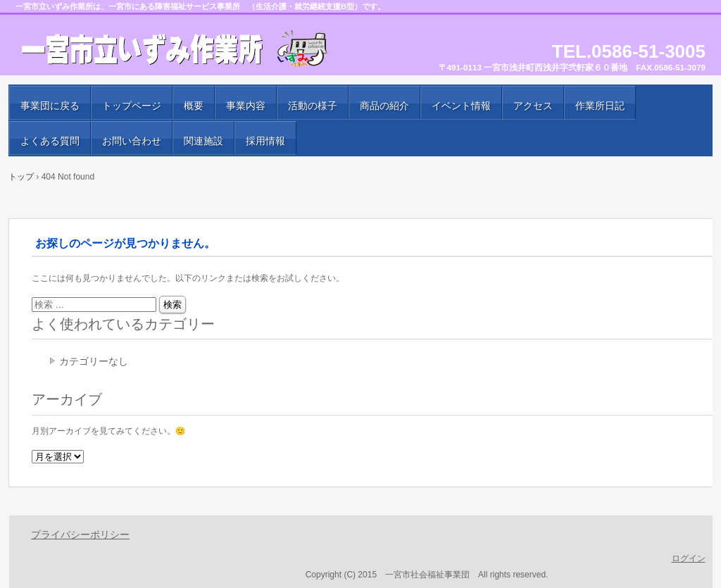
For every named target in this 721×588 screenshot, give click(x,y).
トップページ (132, 106)
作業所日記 (600, 106)
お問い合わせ (132, 141)
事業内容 (246, 106)
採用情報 (265, 141)
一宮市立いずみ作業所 (177, 49)
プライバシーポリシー (80, 534)
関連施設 (203, 141)
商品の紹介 (384, 106)
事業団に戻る (50, 106)
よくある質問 (50, 141)
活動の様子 (313, 106)
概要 (194, 106)
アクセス (533, 106)
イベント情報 (461, 106)
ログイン (689, 558)
